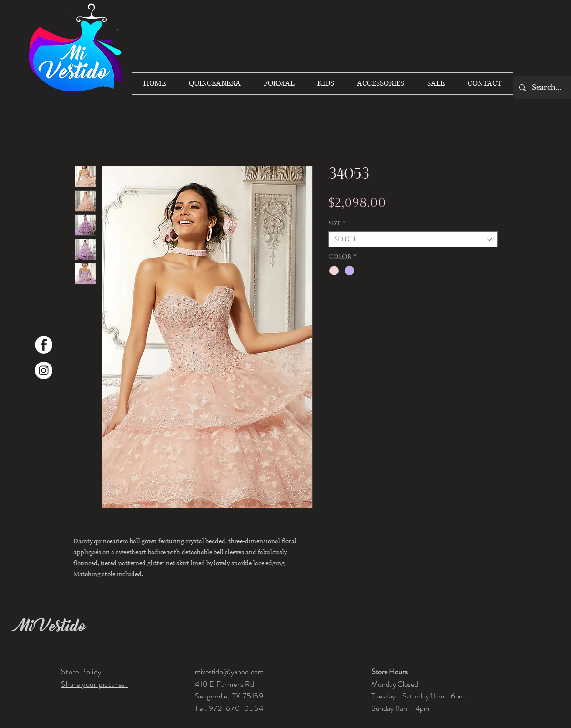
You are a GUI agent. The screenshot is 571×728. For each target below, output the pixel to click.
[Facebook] (44, 345)
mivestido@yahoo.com (229, 672)
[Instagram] (44, 370)
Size (337, 223)
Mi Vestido (51, 626)
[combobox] (413, 239)
